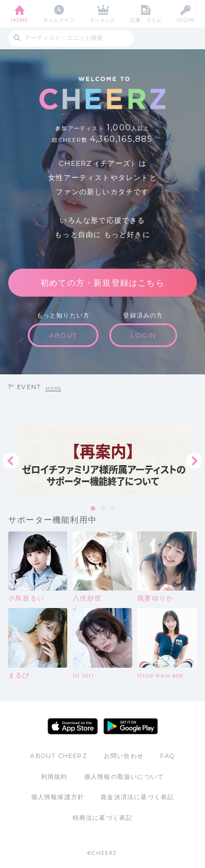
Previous (11, 461)
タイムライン (59, 20)
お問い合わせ (124, 756)
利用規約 (54, 777)
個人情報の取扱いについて (124, 777)
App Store (73, 726)
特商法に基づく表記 (103, 818)
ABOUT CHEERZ (58, 756)
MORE (53, 388)
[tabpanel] (102, 461)
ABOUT (63, 335)
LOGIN (185, 20)
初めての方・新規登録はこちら (102, 283)
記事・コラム (146, 20)
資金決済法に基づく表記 (137, 797)
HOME (20, 20)
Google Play (131, 726)
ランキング (102, 20)
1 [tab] (93, 509)
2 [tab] (103, 509)
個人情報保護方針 (58, 797)
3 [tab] (113, 509)
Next (194, 461)
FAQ (168, 756)
